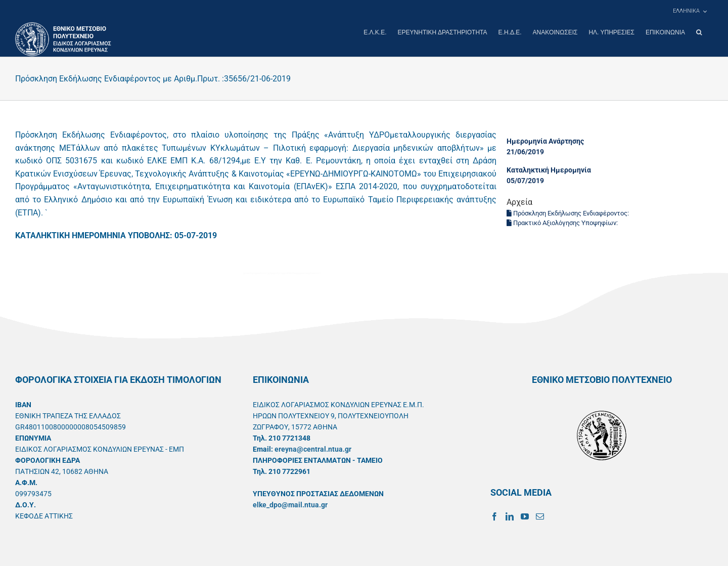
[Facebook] (494, 516)
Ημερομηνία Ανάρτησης (545, 141)
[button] (699, 32)
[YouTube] (525, 516)
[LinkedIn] (510, 516)
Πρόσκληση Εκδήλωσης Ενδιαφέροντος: (568, 213)
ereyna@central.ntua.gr (313, 449)
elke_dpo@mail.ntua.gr (290, 504)
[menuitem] (690, 11)
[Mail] (540, 516)
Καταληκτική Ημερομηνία (549, 169)
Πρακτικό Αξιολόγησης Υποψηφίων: (563, 222)
